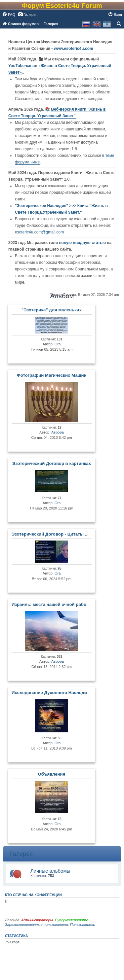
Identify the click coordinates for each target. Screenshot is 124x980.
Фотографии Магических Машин (51, 375)
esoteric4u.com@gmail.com (39, 232)
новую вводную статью (83, 243)
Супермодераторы (71, 920)
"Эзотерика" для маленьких (52, 310)
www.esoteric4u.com (74, 49)
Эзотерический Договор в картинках (52, 463)
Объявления (52, 774)
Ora (58, 344)
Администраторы (37, 920)
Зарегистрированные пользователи (37, 925)
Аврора (58, 432)
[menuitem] (9, 15)
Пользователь (83, 925)
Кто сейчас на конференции (33, 895)
